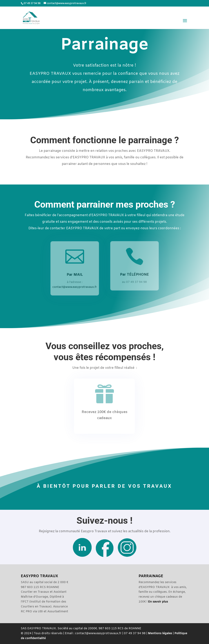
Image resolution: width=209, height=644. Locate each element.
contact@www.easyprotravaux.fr (75, 287)
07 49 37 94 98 (32, 3)
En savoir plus (158, 602)
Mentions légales (160, 633)
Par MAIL (74, 275)
